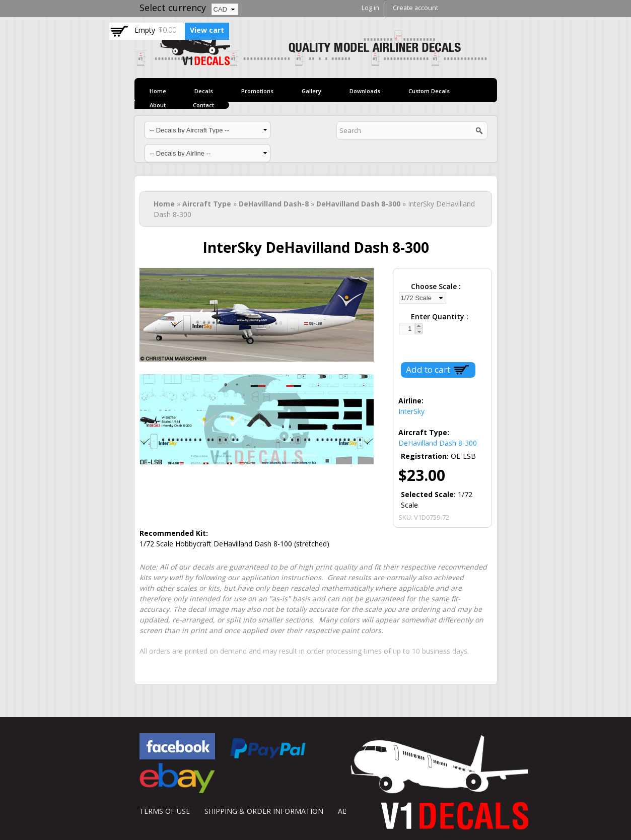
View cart (207, 30)
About (158, 105)
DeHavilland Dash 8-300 (358, 204)
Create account (415, 8)
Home (158, 91)
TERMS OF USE (165, 811)
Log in (370, 8)
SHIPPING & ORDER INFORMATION (264, 811)
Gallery (311, 91)
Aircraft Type (207, 204)
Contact (203, 105)
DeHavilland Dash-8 (274, 204)
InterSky (411, 411)
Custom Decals (429, 91)
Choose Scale (435, 286)
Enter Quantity (439, 317)
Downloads (365, 91)
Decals (204, 91)
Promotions (257, 91)
